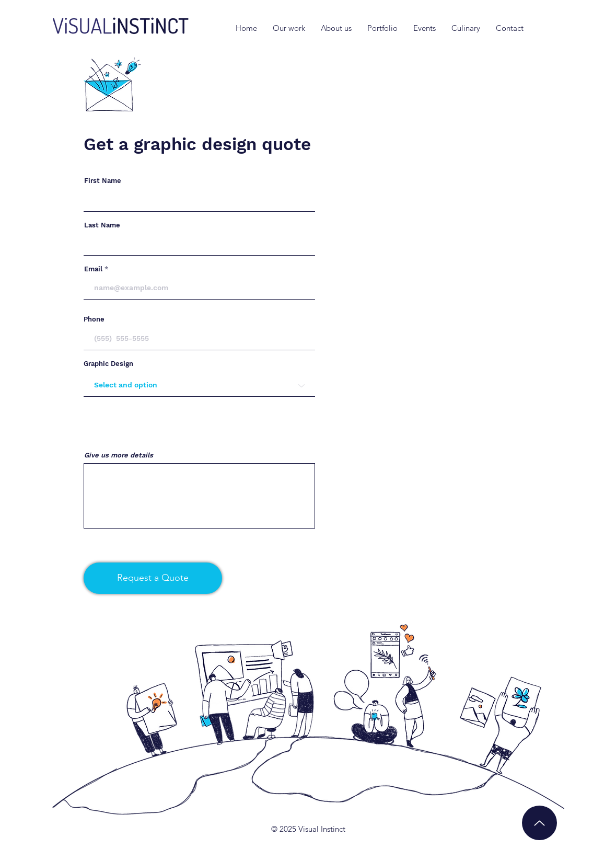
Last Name (102, 225)
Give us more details (119, 455)
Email (93, 269)
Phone (94, 319)
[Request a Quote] (153, 578)
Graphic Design (108, 364)
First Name (103, 181)
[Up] (539, 823)
